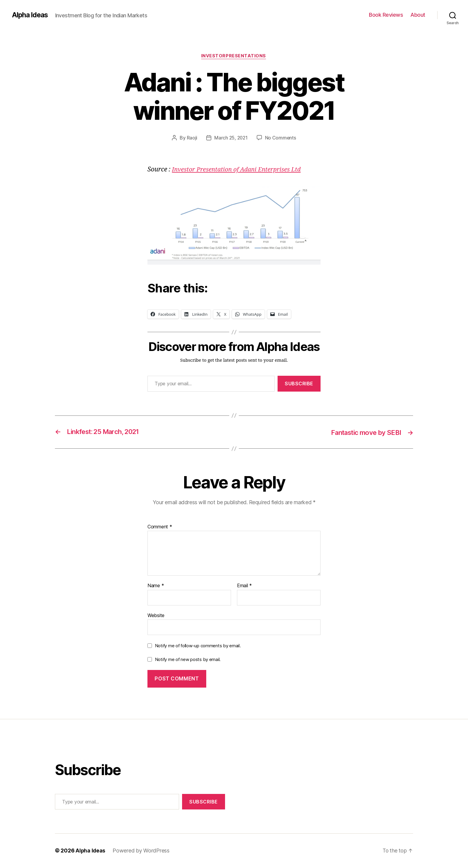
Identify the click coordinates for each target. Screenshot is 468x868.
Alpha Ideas (31, 15)
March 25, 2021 (231, 138)
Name (156, 586)
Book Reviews (386, 15)
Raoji (191, 138)
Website (156, 616)
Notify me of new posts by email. (188, 660)
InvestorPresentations (234, 56)
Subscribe (299, 384)
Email (244, 586)
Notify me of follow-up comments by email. (198, 646)
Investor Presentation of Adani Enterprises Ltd (239, 170)
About (418, 15)
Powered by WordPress (142, 851)
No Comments (281, 138)
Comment (160, 527)
